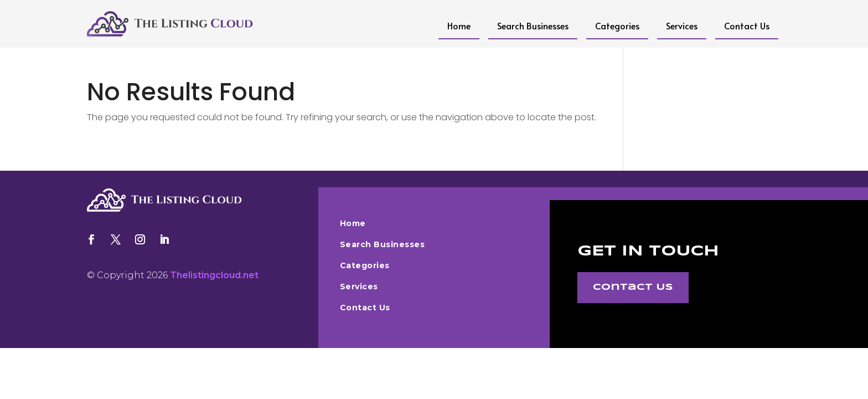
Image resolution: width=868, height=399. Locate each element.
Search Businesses (533, 25)
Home (459, 25)
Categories (617, 25)
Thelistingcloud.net (214, 275)
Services (682, 25)
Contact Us (747, 25)
